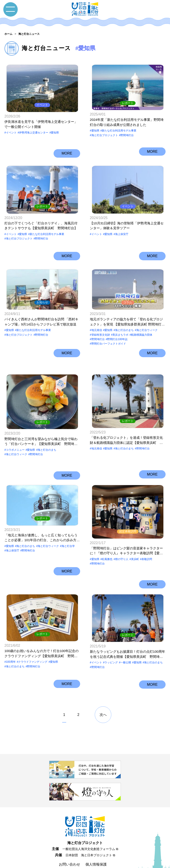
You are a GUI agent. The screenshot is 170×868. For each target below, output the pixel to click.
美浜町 (135, 539)
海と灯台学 (68, 539)
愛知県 (55, 129)
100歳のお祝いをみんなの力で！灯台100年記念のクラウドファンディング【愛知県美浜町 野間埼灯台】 (42, 631)
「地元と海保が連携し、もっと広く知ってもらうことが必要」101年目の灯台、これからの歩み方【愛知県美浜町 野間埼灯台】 (41, 531)
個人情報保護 (96, 839)
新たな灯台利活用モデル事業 (119, 129)
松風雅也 (107, 539)
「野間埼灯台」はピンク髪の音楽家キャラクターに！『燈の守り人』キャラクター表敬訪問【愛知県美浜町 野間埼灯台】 (126, 531)
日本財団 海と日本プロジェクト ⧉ (90, 830)
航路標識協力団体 (142, 335)
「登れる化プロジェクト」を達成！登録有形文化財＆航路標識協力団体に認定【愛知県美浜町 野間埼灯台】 (126, 431)
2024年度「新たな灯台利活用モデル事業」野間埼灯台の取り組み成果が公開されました (127, 121)
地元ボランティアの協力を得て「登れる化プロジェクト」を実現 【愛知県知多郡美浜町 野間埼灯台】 (126, 322)
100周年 (11, 639)
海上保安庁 (122, 231)
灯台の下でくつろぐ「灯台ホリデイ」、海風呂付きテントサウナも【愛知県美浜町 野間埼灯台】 (41, 222)
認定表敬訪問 (128, 511)
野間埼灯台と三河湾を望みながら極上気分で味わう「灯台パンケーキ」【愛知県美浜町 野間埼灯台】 (41, 431)
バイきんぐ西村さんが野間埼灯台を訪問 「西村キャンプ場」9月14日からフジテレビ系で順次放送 (41, 322)
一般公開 (126, 639)
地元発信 (97, 331)
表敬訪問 (147, 539)
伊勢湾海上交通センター (34, 129)
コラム (128, 303)
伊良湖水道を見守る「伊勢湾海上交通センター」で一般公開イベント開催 (41, 121)
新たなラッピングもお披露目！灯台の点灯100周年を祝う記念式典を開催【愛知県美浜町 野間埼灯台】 (127, 631)
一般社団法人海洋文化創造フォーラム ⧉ (90, 824)
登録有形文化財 (101, 335)
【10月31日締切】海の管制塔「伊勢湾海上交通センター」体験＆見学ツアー (127, 222)
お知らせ (42, 303)
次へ (103, 689)
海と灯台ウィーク (147, 331)
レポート (128, 101)
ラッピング (111, 639)
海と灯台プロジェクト (105, 134)
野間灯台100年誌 (117, 340)
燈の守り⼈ (122, 539)
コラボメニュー (15, 439)
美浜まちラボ (120, 335)
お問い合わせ (70, 839)
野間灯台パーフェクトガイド (109, 344)
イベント (42, 101)
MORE (67, 149)
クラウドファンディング (33, 639)
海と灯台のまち (124, 331)
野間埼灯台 (127, 134)
